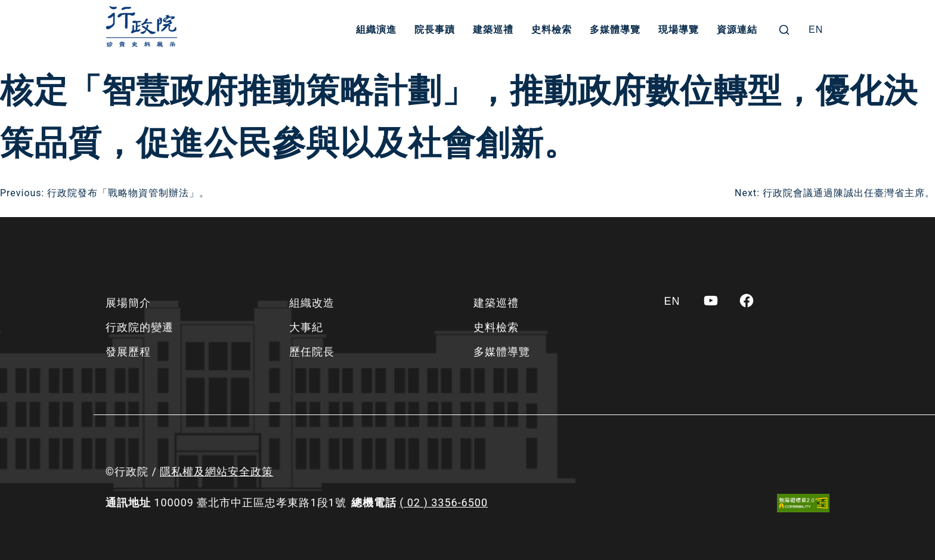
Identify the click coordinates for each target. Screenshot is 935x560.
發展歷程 (128, 352)
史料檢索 (552, 30)
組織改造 (312, 303)
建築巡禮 (493, 30)
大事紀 (306, 327)
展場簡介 (128, 303)
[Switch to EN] (816, 30)
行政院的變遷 (140, 327)
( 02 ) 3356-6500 (444, 502)
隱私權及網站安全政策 (216, 471)
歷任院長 (312, 352)
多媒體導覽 (615, 30)
